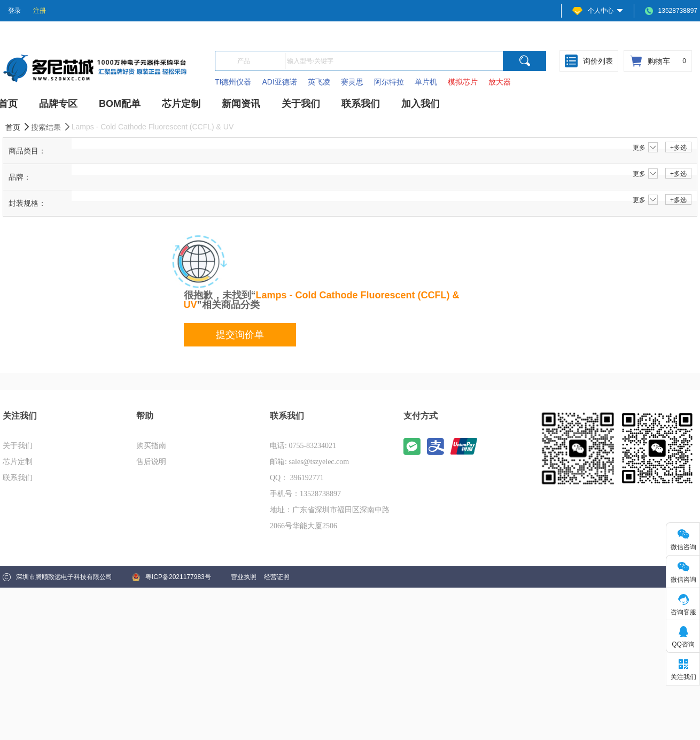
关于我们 (18, 446)
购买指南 (151, 446)
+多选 (678, 148)
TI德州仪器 (233, 82)
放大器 (500, 82)
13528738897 (671, 11)
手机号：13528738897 (305, 494)
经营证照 (277, 577)
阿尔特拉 (389, 82)
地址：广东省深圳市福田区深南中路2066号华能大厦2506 (330, 518)
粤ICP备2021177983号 (172, 577)
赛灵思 (352, 82)
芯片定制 (18, 462)
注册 (40, 11)
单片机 (426, 82)
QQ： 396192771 (297, 478)
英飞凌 (319, 82)
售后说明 (151, 462)
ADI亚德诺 (279, 82)
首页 (18, 127)
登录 (14, 11)
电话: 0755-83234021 (303, 446)
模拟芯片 (463, 82)
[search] (525, 61)
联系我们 (18, 478)
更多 (645, 148)
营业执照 (244, 577)
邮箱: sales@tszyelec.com (309, 462)
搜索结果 (51, 127)
